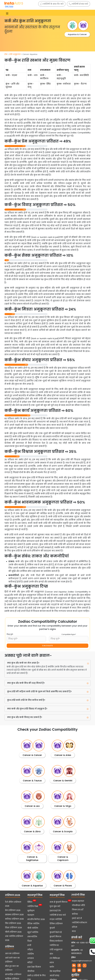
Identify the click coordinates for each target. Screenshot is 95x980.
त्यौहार (30, 950)
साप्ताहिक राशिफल (13, 974)
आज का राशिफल (12, 954)
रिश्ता (30, 941)
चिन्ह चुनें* (10, 634)
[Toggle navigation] (7, 13)
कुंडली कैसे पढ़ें (56, 932)
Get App (9, 6)
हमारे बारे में (77, 918)
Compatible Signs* (69, 634)
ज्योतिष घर (54, 945)
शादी (29, 945)
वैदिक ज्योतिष (33, 924)
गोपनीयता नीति (78, 905)
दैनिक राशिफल (56, 924)
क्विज (30, 902)
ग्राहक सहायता (78, 901)
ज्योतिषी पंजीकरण (79, 923)
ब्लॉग (52, 967)
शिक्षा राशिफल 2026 (13, 928)
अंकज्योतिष (32, 937)
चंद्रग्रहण (31, 915)
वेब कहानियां (55, 971)
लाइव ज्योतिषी (56, 919)
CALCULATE (47, 646)
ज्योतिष (30, 954)
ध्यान (52, 963)
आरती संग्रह (54, 976)
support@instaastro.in (82, 961)
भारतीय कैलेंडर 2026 (36, 919)
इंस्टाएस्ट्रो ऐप (55, 911)
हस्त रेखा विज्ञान (34, 967)
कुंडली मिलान (55, 937)
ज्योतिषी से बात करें (78, 4)
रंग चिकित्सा (55, 958)
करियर (75, 914)
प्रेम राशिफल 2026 (13, 910)
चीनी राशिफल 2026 (13, 932)
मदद (74, 931)
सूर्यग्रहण (31, 911)
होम (6, 54)
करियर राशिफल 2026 (14, 919)
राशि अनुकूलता (15, 54)
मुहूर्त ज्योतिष (33, 932)
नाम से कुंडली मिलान (59, 902)
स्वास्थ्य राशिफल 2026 (14, 915)
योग (51, 954)
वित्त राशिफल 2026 (13, 923)
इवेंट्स (75, 927)
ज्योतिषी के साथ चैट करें (52, 4)
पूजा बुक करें (55, 906)
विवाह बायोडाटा (56, 941)
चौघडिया (31, 971)
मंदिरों (30, 963)
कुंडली (52, 928)
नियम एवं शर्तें (78, 910)
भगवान (31, 958)
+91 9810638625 (77, 952)
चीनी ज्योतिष (33, 928)
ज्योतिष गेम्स (33, 906)
